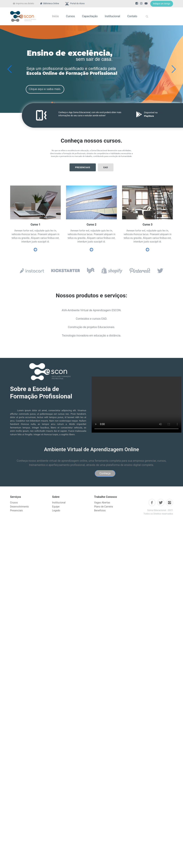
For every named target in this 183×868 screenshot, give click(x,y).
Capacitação (90, 16)
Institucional (112, 16)
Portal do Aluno (75, 4)
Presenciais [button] (83, 167)
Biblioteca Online (50, 4)
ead (106, 167)
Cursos (70, 16)
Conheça (105, 473)
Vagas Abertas (102, 503)
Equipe (56, 507)
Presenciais (16, 510)
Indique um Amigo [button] (162, 4)
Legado (56, 510)
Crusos (14, 503)
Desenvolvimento (20, 507)
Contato (132, 16)
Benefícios (100, 510)
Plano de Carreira (104, 507)
